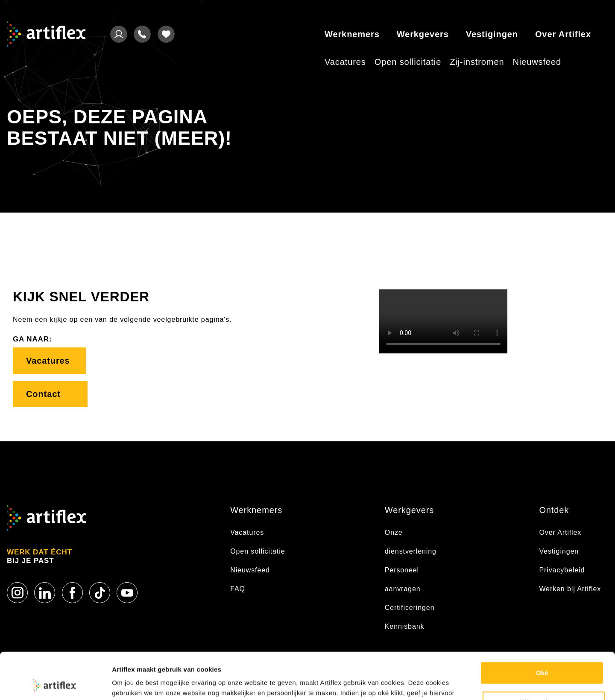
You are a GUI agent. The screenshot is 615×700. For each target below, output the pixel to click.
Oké (542, 629)
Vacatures (345, 62)
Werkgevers (423, 34)
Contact (50, 394)
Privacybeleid (562, 570)
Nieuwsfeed (537, 62)
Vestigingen (492, 34)
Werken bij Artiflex (570, 589)
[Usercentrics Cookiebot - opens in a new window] (55, 683)
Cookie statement (139, 683)
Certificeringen (410, 608)
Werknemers (352, 34)
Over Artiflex (563, 34)
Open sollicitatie (408, 62)
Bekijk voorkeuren (544, 658)
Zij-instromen (477, 62)
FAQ (238, 589)
